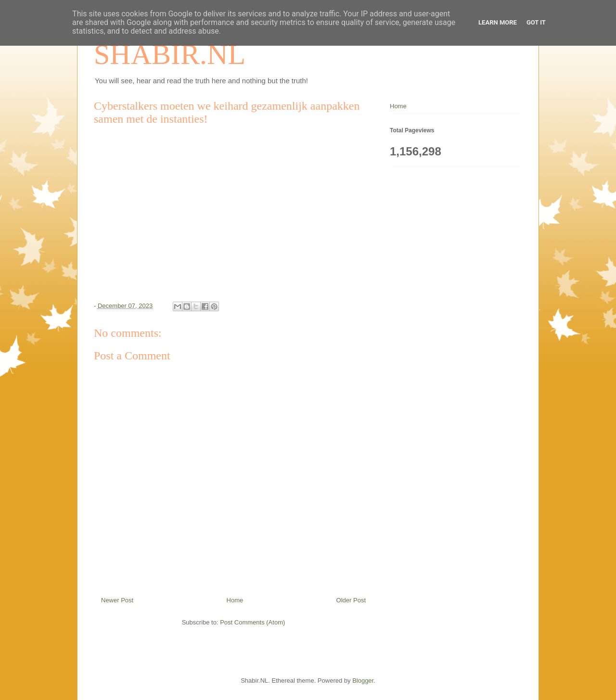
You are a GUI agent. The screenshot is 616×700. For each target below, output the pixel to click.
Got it (536, 22)
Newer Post (117, 600)
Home (235, 600)
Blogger (363, 681)
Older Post (351, 600)
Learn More (498, 22)
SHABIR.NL (170, 54)
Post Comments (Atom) (252, 622)
